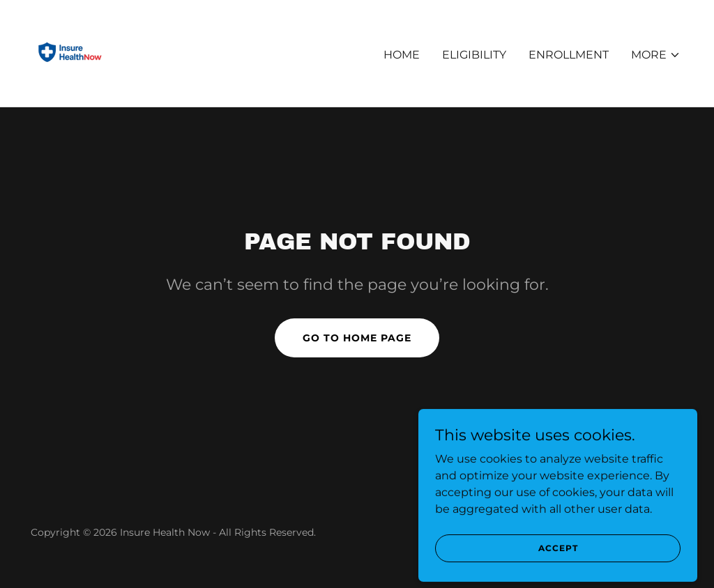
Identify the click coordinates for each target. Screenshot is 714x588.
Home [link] (402, 55)
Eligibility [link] (474, 55)
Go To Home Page (357, 338)
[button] (656, 55)
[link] (70, 53)
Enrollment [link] (569, 55)
